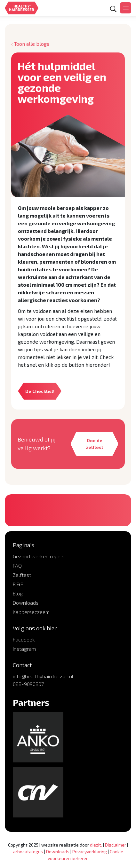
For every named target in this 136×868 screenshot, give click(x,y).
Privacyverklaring (90, 852)
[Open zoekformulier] (113, 9)
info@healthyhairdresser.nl (43, 676)
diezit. (96, 845)
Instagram (24, 649)
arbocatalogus (28, 852)
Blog (18, 593)
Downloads (26, 603)
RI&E (18, 584)
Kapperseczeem (31, 612)
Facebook (24, 639)
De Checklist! (40, 391)
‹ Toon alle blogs (30, 44)
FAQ (17, 565)
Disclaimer (116, 845)
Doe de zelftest (94, 444)
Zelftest (22, 575)
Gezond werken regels (39, 556)
